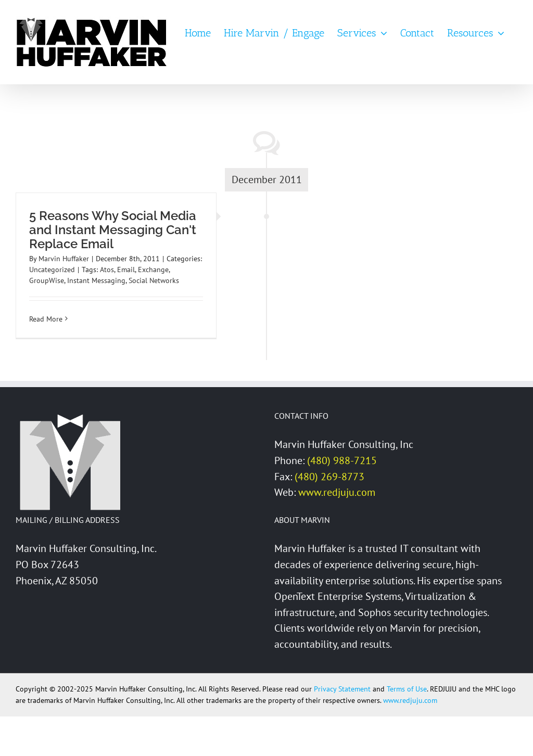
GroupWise (47, 280)
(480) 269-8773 (329, 477)
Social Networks (154, 280)
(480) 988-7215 (342, 460)
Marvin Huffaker (64, 259)
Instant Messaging (96, 280)
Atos (107, 270)
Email (126, 270)
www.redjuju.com (337, 492)
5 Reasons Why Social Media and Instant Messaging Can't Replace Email (113, 230)
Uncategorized (52, 270)
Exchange (153, 270)
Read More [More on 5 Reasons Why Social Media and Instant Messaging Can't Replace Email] (46, 319)
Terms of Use (407, 689)
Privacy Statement (342, 689)
